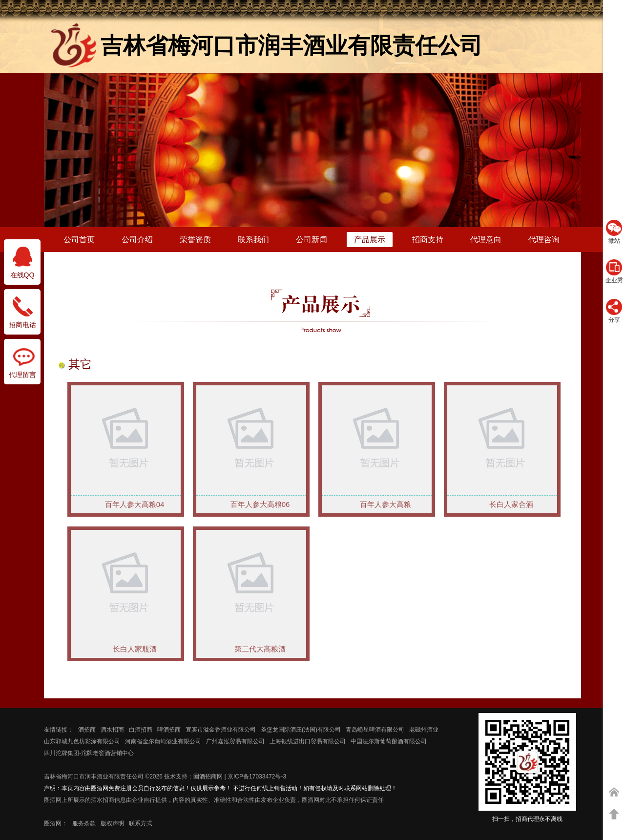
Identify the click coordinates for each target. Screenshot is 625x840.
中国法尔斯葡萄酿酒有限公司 (389, 741)
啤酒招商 (169, 730)
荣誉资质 (195, 240)
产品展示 (370, 240)
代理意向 (486, 240)
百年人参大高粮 (385, 504)
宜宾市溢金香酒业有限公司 (221, 730)
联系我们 (253, 240)
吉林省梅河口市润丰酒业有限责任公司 (94, 777)
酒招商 (87, 730)
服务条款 (84, 823)
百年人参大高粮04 (135, 504)
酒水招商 (112, 730)
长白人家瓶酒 (135, 649)
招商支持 (428, 240)
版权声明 (112, 823)
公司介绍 (137, 240)
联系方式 (141, 823)
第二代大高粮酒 (260, 649)
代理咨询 (544, 240)
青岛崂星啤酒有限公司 (375, 730)
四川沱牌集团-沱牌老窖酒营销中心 (89, 753)
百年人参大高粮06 (260, 504)
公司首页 (79, 240)
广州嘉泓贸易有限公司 (235, 741)
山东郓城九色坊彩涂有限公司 (82, 741)
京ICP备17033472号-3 (257, 777)
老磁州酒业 (424, 730)
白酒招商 (141, 730)
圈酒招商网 (208, 777)
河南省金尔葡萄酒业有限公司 (163, 741)
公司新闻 (312, 240)
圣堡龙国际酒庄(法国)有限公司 (301, 730)
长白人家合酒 (511, 504)
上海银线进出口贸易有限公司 (308, 741)
